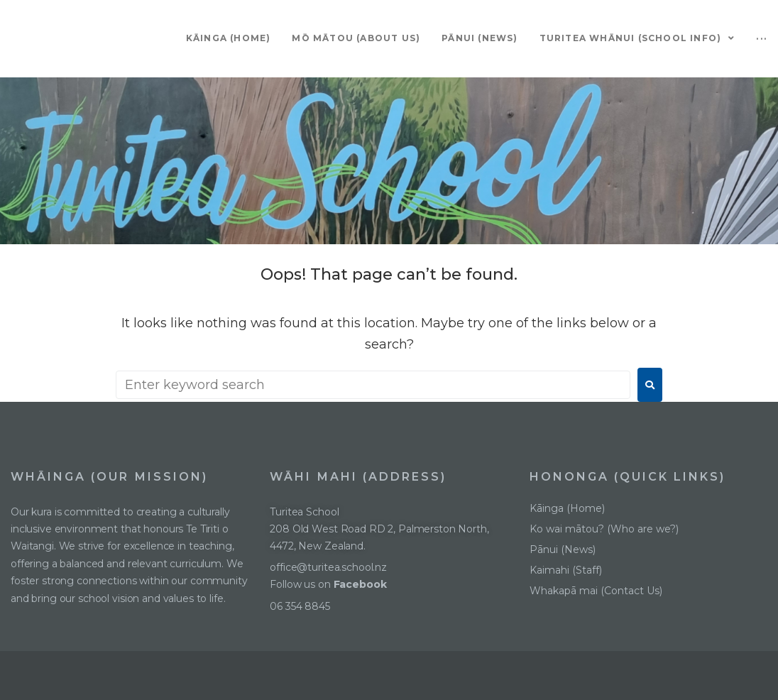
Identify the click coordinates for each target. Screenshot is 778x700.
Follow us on (329, 584)
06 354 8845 (300, 606)
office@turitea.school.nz (328, 567)
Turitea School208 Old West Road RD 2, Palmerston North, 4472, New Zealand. (379, 529)
